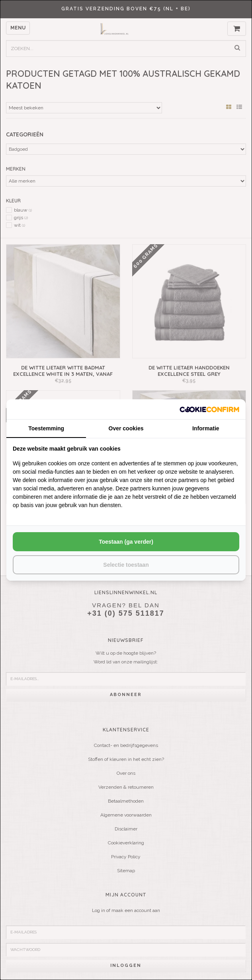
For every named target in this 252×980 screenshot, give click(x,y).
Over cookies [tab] (126, 428)
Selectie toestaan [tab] (126, 565)
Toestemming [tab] (46, 428)
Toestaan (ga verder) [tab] (126, 542)
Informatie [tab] (206, 428)
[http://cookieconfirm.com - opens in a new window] (209, 409)
